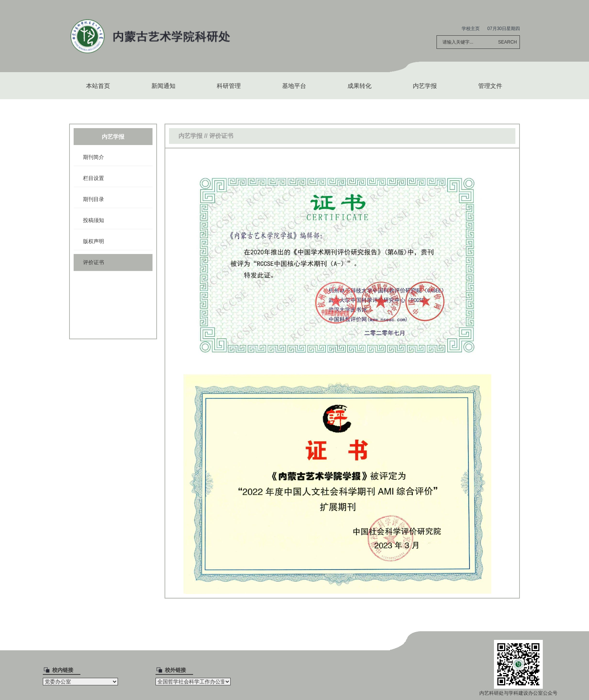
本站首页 (98, 86)
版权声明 (94, 241)
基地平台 (294, 86)
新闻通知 (163, 86)
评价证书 (94, 262)
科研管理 (229, 86)
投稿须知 (94, 220)
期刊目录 (94, 199)
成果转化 (359, 86)
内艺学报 (425, 86)
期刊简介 (94, 157)
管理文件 (490, 86)
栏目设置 (94, 178)
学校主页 (471, 29)
